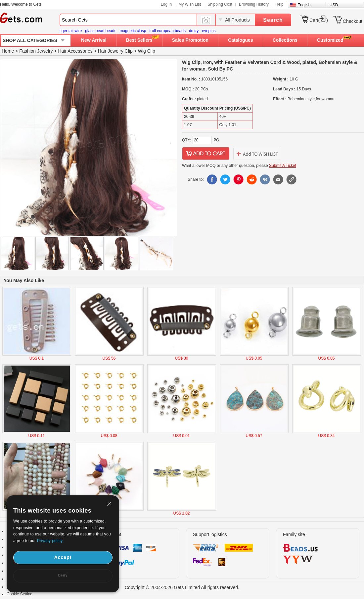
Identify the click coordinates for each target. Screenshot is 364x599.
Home (8, 51)
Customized (330, 40)
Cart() (319, 20)
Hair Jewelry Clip (115, 51)
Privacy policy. (50, 541)
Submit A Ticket (283, 166)
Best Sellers (139, 40)
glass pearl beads (101, 31)
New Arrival (94, 40)
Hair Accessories (75, 51)
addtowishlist (257, 154)
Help (279, 4)
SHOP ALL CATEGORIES (30, 40)
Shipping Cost (220, 4)
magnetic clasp (133, 31)
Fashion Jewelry (36, 51)
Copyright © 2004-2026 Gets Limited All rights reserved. (182, 587)
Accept (63, 557)
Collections (285, 40)
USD (334, 5)
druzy (194, 31)
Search (273, 20)
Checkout (353, 21)
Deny (63, 575)
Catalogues (240, 40)
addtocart (206, 154)
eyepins (209, 31)
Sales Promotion (190, 40)
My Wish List (190, 4)
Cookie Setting (20, 594)
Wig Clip (147, 51)
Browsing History (254, 4)
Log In (166, 4)
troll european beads (167, 31)
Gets (21, 18)
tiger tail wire (71, 31)
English (304, 5)
